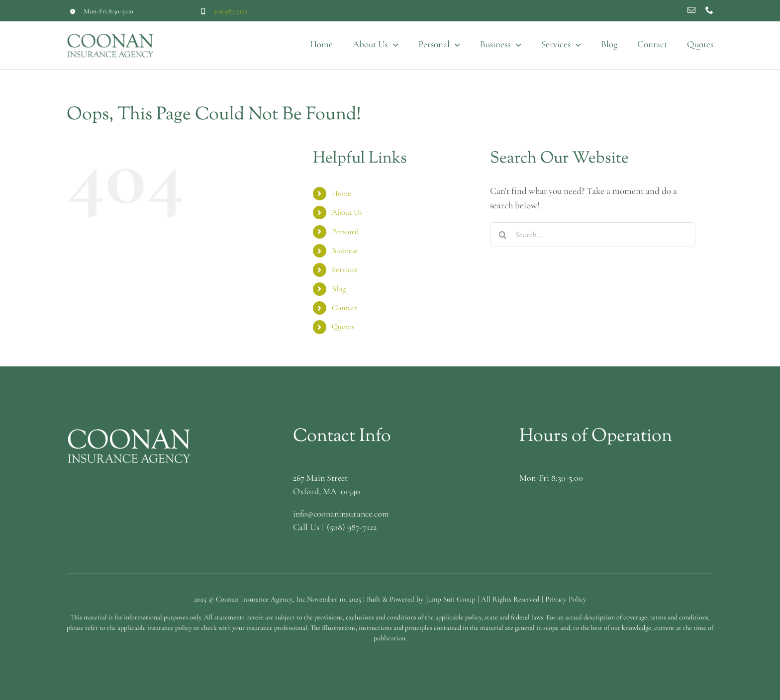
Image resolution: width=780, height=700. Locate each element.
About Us (347, 212)
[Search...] (593, 235)
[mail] (691, 10)
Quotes (343, 327)
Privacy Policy (566, 599)
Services (344, 269)
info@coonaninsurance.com (341, 514)
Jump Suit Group (451, 599)
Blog (339, 289)
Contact (344, 308)
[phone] (709, 10)
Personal (345, 232)
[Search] (502, 235)
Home (341, 193)
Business (344, 251)
